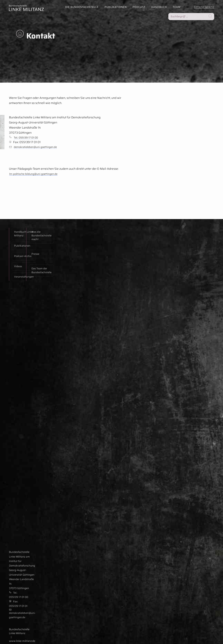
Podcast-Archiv (21, 247)
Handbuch (158, 7)
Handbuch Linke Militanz (21, 233)
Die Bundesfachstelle (81, 7)
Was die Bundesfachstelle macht (39, 235)
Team (176, 7)
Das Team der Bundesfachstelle (39, 255)
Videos (16, 253)
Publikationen (115, 7)
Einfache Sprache (204, 7)
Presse (33, 246)
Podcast (138, 7)
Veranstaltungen (22, 259)
